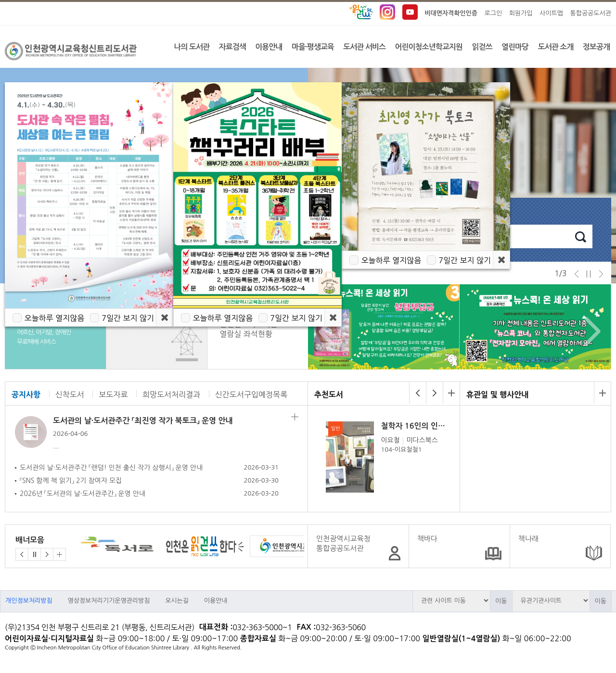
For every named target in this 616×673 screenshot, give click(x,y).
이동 (501, 601)
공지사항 (26, 394)
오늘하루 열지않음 (391, 260)
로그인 (494, 13)
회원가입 (521, 13)
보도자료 (113, 394)
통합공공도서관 (590, 13)
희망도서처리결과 (171, 394)
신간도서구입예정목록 (251, 394)
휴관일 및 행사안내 (497, 394)
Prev (324, 331)
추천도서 (329, 394)
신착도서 (70, 394)
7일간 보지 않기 (465, 260)
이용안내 (216, 601)
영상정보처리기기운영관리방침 (109, 601)
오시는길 (177, 601)
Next (590, 331)
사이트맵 (551, 13)
